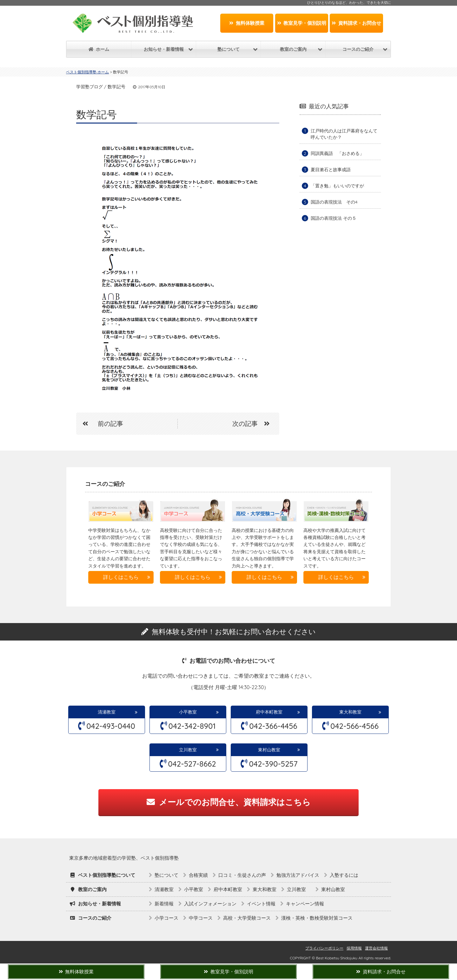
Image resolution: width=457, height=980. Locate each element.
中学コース (201, 918)
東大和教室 (350, 712)
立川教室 (190, 750)
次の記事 (254, 423)
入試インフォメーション (210, 904)
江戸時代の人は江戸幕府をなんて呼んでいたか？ (344, 134)
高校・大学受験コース (247, 918)
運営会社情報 (376, 948)
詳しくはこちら (121, 577)
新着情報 (164, 904)
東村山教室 (269, 750)
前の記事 (100, 423)
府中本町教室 (269, 712)
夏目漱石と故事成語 (331, 170)
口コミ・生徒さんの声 (242, 875)
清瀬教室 (107, 712)
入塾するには (344, 875)
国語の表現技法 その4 (334, 202)
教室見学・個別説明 (302, 23)
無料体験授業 (247, 23)
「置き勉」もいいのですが (337, 186)
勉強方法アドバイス (298, 875)
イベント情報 (261, 904)
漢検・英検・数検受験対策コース (317, 918)
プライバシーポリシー (324, 948)
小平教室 (188, 712)
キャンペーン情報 (305, 904)
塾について (166, 875)
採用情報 (354, 948)
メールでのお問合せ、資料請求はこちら (229, 802)
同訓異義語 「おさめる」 (337, 153)
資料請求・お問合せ (356, 23)
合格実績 (198, 875)
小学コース (166, 918)
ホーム (99, 49)
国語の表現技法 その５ (334, 218)
